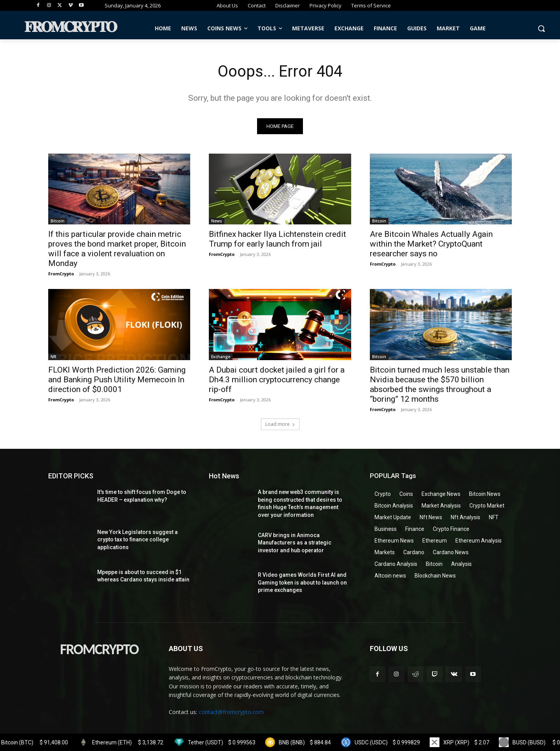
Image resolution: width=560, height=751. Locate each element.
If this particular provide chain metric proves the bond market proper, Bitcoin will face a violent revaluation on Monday (117, 249)
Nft (53, 357)
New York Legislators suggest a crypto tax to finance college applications (137, 540)
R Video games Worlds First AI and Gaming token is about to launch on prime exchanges (302, 582)
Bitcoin (58, 221)
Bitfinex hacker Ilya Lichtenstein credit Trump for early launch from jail (277, 239)
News (217, 221)
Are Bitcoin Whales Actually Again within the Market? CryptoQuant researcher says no (431, 244)
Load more (280, 424)
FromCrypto (61, 274)
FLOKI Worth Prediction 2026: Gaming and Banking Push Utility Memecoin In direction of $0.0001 (117, 380)
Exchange (221, 357)
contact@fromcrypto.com (231, 712)
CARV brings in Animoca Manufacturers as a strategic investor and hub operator (295, 543)
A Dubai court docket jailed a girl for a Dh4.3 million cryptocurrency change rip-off (277, 380)
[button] (541, 28)
